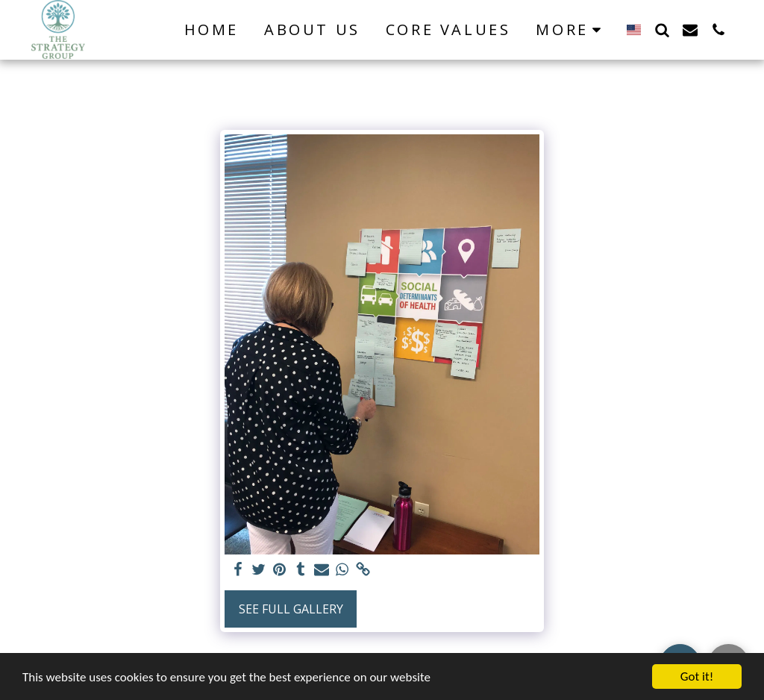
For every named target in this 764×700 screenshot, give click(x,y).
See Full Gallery (291, 609)
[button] (662, 29)
